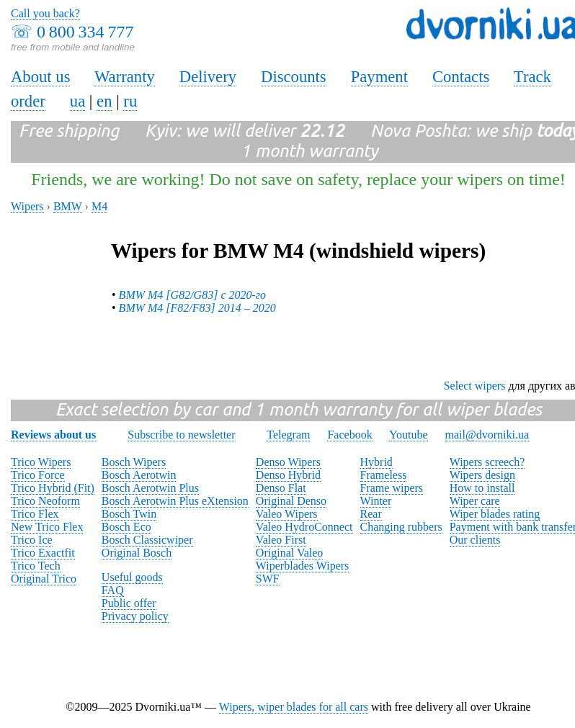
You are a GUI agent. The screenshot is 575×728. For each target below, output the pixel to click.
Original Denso (291, 501)
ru (130, 101)
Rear (371, 514)
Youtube (409, 435)
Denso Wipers (288, 462)
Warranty (125, 77)
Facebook (349, 435)
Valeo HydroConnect (304, 527)
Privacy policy (135, 616)
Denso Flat (281, 488)
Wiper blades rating (495, 514)
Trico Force (38, 475)
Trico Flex (35, 514)
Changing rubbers (401, 527)
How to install (482, 488)
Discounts (294, 77)
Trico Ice (32, 540)
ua (77, 101)
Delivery (208, 77)
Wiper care (475, 501)
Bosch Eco (126, 527)
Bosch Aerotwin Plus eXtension (175, 501)
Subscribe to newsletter (181, 435)
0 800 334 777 (85, 32)
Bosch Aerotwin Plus (150, 488)
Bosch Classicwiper (147, 540)
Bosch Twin (129, 514)
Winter (376, 501)
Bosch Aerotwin (139, 475)
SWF (268, 579)
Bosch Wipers (134, 462)
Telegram (288, 435)
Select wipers (475, 386)
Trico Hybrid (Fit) (53, 488)
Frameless (384, 475)
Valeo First (281, 540)
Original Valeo (289, 553)
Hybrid (376, 462)
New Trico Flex (47, 527)
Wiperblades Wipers (302, 566)
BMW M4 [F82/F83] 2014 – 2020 (197, 308)
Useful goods (132, 577)
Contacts (461, 77)
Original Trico (44, 579)
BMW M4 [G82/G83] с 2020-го (192, 295)
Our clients (475, 540)
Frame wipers (392, 488)
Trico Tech (36, 566)
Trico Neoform (45, 501)
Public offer (129, 603)
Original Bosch (137, 553)
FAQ (113, 590)
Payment (379, 77)
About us (40, 77)
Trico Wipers (41, 462)
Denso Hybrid (288, 475)
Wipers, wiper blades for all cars (294, 707)
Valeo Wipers (287, 514)
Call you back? (45, 13)
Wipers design (482, 475)
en (104, 101)
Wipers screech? (487, 462)
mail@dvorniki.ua (487, 435)
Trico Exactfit (43, 553)
